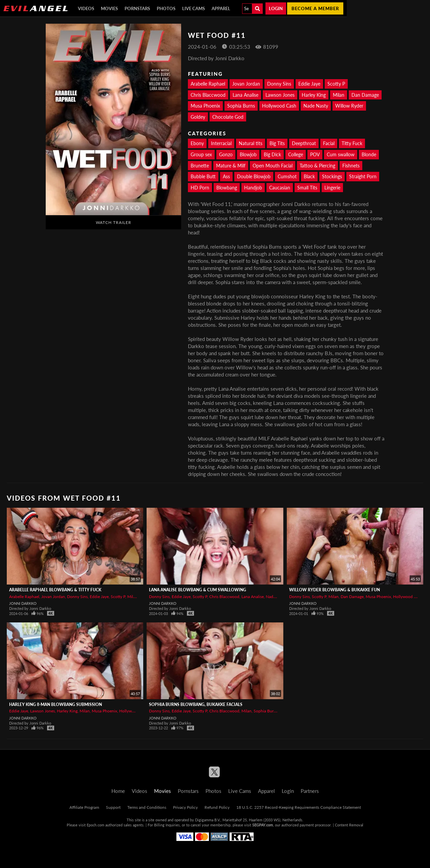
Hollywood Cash (279, 106)
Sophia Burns (241, 106)
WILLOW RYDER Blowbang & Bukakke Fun (335, 590)
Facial (329, 143)
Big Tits (277, 143)
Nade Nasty (316, 106)
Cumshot (287, 176)
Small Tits (307, 188)
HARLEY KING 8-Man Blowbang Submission (56, 704)
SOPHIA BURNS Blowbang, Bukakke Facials (196, 704)
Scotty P (336, 84)
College (296, 154)
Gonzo (226, 154)
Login (276, 8)
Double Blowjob (254, 176)
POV (315, 154)
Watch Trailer (114, 222)
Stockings (332, 176)
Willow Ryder (349, 106)
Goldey (198, 117)
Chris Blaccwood (208, 95)
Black (309, 176)
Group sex (201, 154)
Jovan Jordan (246, 84)
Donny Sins (279, 84)
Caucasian (280, 188)
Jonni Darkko (23, 603)
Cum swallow (341, 154)
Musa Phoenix (205, 106)
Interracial (221, 143)
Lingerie (332, 188)
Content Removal (349, 825)
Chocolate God (228, 117)
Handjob (253, 188)
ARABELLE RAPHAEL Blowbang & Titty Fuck (55, 590)
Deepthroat (304, 143)
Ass (226, 176)
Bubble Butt (203, 176)
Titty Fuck (352, 143)
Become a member (315, 8)
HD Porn (200, 188)
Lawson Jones (280, 95)
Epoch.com (95, 825)
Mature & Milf (231, 166)
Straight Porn (363, 176)
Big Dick (272, 154)
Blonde (369, 154)
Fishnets (351, 166)
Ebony (197, 143)
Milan (339, 95)
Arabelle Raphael (208, 84)
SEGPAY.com (263, 825)
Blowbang (227, 188)
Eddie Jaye (309, 84)
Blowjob (248, 154)
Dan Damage (365, 95)
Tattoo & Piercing (317, 166)
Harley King (314, 95)
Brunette (200, 166)
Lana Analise (245, 95)
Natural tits (251, 143)
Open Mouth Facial (273, 166)
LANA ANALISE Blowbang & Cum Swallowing (198, 590)
